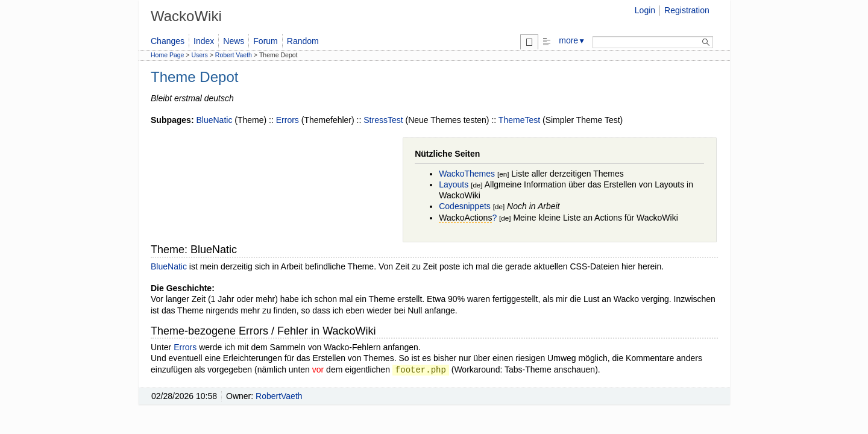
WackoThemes (467, 174)
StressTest (383, 120)
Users (199, 55)
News (234, 41)
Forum (265, 41)
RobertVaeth (279, 396)
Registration (687, 10)
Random (303, 41)
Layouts (454, 184)
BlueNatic (214, 120)
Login (645, 10)
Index (204, 41)
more (572, 40)
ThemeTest (519, 120)
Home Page (167, 55)
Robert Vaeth (234, 55)
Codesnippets (465, 206)
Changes (168, 41)
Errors (288, 120)
